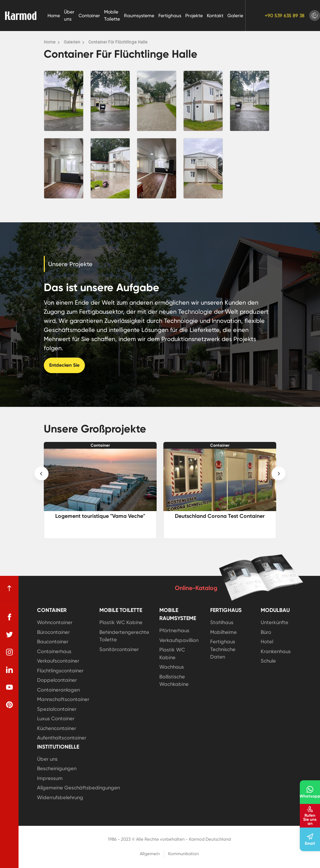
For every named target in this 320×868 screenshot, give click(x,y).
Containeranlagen (58, 690)
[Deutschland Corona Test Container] (220, 480)
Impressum (50, 778)
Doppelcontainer (57, 680)
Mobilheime (223, 632)
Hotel (267, 642)
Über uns (69, 15)
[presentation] (41, 474)
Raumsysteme (139, 16)
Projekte (194, 16)
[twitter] (9, 635)
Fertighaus (170, 16)
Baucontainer (53, 642)
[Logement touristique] (100, 480)
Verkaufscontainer (58, 661)
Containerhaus (54, 651)
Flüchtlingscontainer (60, 671)
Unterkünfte (275, 622)
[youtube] (9, 687)
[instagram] (9, 652)
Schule (268, 661)
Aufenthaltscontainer (62, 738)
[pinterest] (9, 705)
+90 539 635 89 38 (285, 16)
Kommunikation (183, 854)
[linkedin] (9, 670)
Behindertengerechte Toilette (124, 636)
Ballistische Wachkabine (174, 681)
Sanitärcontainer (119, 649)
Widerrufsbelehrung (60, 797)
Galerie (235, 16)
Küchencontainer (57, 728)
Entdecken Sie (64, 365)
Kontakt (215, 16)
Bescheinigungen (57, 768)
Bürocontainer (53, 632)
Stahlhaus (222, 622)
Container (89, 16)
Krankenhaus (276, 651)
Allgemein (150, 854)
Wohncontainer (55, 622)
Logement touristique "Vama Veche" (100, 516)
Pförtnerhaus (174, 631)
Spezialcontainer (57, 709)
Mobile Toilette (112, 15)
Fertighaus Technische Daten (223, 649)
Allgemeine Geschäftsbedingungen (78, 788)
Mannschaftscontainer (63, 699)
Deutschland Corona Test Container (220, 516)
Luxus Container (56, 719)
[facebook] (9, 617)
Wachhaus (172, 667)
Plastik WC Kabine (121, 622)
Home (54, 16)
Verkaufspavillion (179, 640)
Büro (266, 632)
